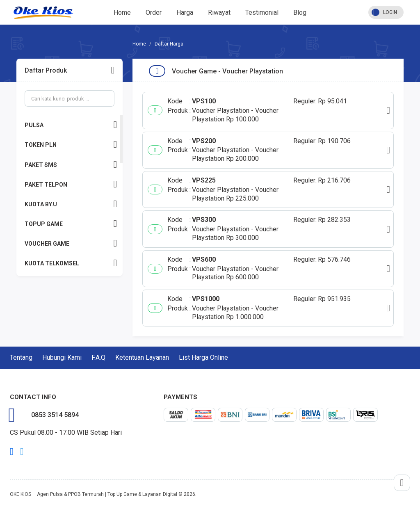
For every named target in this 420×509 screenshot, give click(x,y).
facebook (12, 452)
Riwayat (219, 13)
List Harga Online (203, 357)
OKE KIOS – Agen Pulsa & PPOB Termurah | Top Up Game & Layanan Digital (94, 494)
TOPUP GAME (71, 224)
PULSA (71, 125)
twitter (22, 452)
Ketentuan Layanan (142, 357)
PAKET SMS (71, 165)
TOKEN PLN (71, 145)
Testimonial (262, 13)
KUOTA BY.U (71, 204)
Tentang (21, 357)
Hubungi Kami (62, 357)
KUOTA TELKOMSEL (71, 263)
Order (154, 13)
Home (122, 13)
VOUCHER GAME (71, 243)
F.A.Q (98, 357)
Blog (300, 13)
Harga (185, 13)
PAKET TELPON (71, 184)
